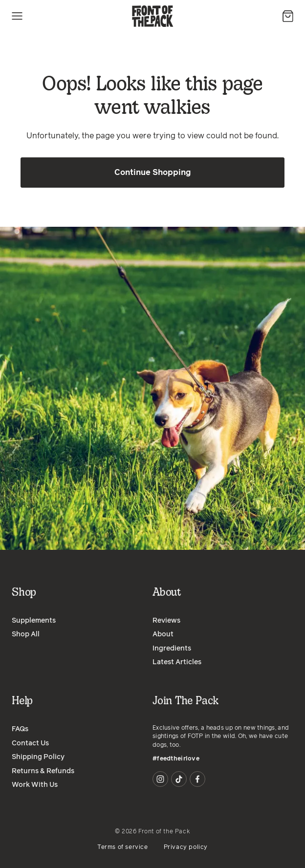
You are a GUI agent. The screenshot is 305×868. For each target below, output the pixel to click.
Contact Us (30, 743)
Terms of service (123, 847)
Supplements (34, 621)
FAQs (20, 729)
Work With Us (35, 785)
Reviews (166, 621)
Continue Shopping (153, 173)
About (163, 634)
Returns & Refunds (43, 771)
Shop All (26, 634)
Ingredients (172, 649)
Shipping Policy (38, 757)
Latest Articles (177, 662)
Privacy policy (186, 847)
